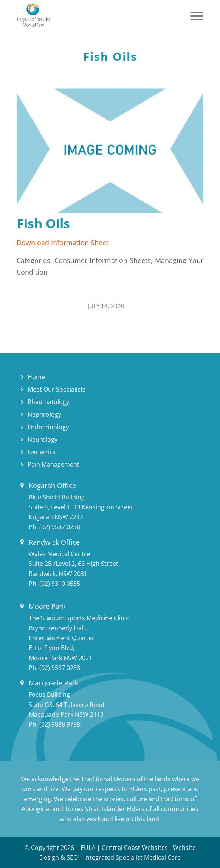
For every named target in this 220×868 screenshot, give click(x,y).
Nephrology (44, 415)
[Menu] (193, 15)
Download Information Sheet (63, 242)
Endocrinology (48, 427)
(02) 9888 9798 (60, 724)
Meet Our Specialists (57, 389)
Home (36, 377)
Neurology (43, 439)
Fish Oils (110, 56)
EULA (88, 848)
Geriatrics (42, 452)
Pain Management (53, 464)
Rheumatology (48, 402)
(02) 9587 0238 (60, 527)
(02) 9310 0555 (60, 584)
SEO (72, 857)
